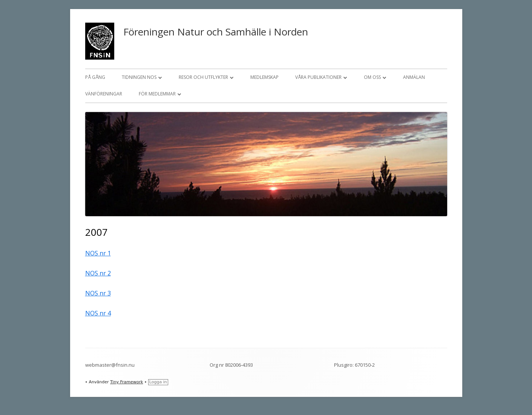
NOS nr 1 (98, 253)
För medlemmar (157, 94)
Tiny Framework (126, 382)
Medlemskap (264, 77)
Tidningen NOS (139, 77)
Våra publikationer (318, 77)
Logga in (158, 382)
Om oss (372, 77)
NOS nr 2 (98, 273)
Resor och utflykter (203, 77)
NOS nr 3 (98, 293)
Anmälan (414, 77)
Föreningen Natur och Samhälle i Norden (216, 32)
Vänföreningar (104, 94)
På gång (95, 77)
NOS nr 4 (98, 313)
